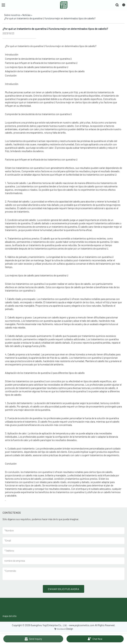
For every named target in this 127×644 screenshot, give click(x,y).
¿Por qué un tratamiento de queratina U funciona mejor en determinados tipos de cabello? (50, 18)
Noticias (26, 15)
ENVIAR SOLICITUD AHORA (63, 589)
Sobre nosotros (12, 15)
